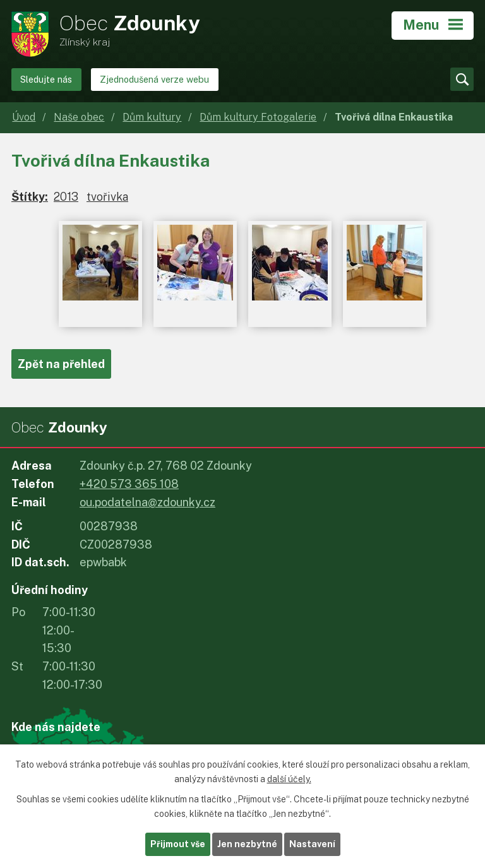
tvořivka (107, 197)
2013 (66, 197)
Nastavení (312, 844)
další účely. (289, 779)
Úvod (24, 117)
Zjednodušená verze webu (154, 79)
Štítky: (30, 197)
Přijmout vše (178, 844)
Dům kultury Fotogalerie (258, 117)
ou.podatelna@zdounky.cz (147, 502)
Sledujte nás (46, 79)
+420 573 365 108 (129, 484)
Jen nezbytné (247, 844)
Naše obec (79, 117)
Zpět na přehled (61, 364)
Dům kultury (152, 117)
